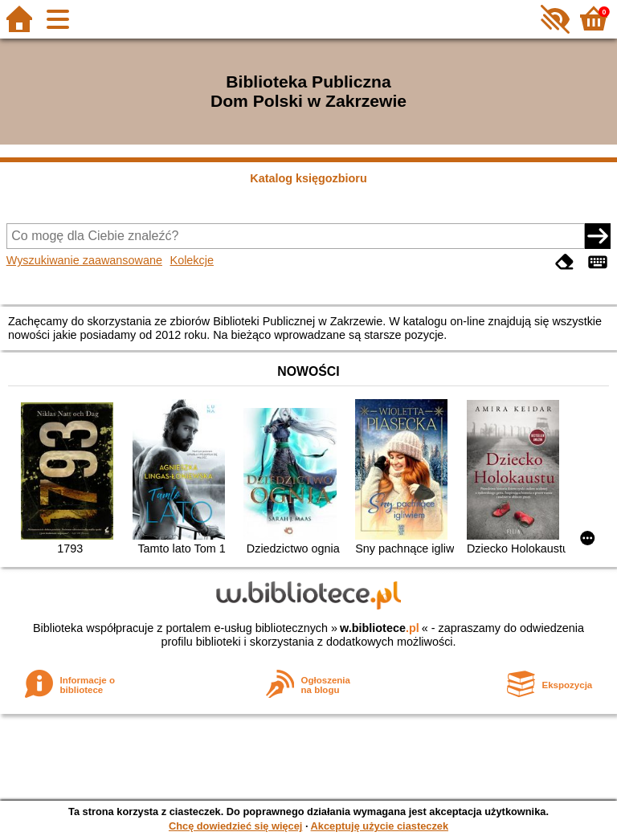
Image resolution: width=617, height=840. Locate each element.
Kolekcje (192, 260)
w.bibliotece (380, 628)
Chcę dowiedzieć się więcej (235, 826)
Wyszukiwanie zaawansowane (84, 260)
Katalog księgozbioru (308, 178)
